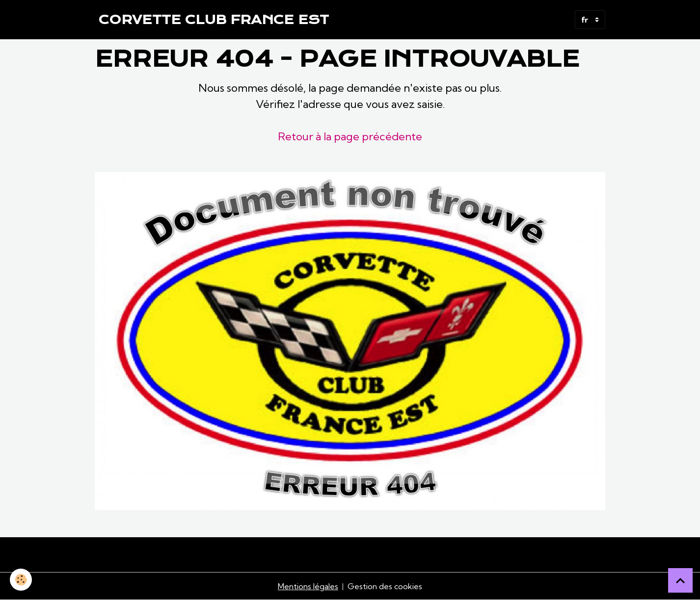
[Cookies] (21, 580)
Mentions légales (308, 586)
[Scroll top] (680, 580)
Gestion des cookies (385, 586)
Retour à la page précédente (350, 136)
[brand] (214, 20)
